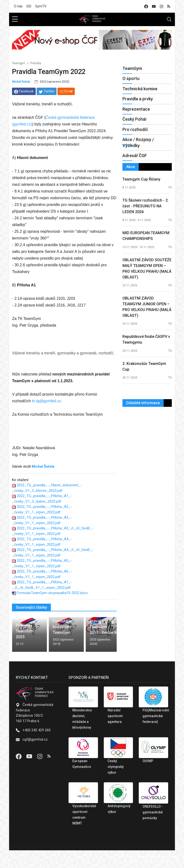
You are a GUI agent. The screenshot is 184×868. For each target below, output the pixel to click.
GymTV (41, 6)
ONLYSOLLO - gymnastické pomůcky (153, 812)
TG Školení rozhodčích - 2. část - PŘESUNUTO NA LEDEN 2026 (146, 206)
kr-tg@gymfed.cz (46, 401)
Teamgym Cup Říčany (141, 179)
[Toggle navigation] (169, 19)
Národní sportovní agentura (115, 716)
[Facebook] (19, 756)
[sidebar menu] (15, 19)
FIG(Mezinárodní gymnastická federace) (156, 716)
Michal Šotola (21, 82)
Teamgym (19, 63)
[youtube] (154, 6)
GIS (29, 6)
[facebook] (146, 6)
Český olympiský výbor (116, 767)
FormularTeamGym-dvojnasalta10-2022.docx (52, 593)
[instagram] (161, 6)
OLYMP (148, 761)
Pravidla (36, 63)
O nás (18, 6)
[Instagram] (40, 756)
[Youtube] (30, 756)
